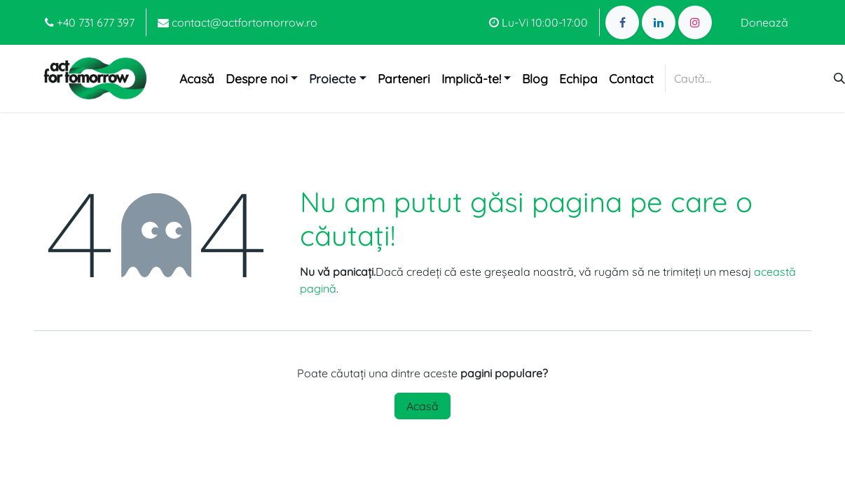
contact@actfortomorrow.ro (238, 22)
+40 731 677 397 (90, 22)
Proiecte (332, 78)
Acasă (422, 406)
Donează (764, 22)
